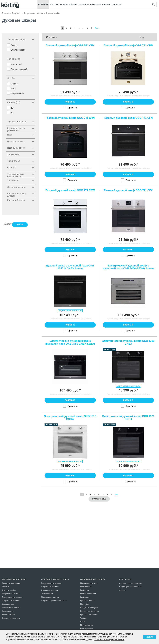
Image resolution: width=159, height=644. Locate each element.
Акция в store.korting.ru (70, 311)
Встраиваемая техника (14, 579)
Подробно (70, 102)
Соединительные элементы (130, 583)
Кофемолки (85, 597)
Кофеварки (85, 590)
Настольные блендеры (89, 611)
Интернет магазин (68, 4)
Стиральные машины (11, 601)
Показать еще (99, 499)
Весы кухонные (86, 629)
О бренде (54, 4)
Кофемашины (8, 611)
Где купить (84, 4)
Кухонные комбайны (88, 615)
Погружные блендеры (89, 608)
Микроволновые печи (11, 594)
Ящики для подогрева (11, 618)
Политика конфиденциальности (109, 639)
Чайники (84, 618)
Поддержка (95, 4)
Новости (106, 4)
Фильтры (123, 590)
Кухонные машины (88, 601)
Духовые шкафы (9, 590)
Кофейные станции (88, 594)
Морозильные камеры (11, 608)
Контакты (116, 4)
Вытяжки (6, 587)
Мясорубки (85, 604)
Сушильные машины (50, 590)
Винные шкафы (8, 615)
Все (97, 28)
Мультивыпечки (86, 625)
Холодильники (8, 604)
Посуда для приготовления (130, 587)
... (83, 28)
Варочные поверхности (12, 583)
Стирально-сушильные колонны (54, 601)
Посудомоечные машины (12, 597)
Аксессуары (125, 579)
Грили (83, 622)
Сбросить (7, 223)
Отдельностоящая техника (55, 579)
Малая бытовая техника (93, 579)
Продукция (43, 4)
